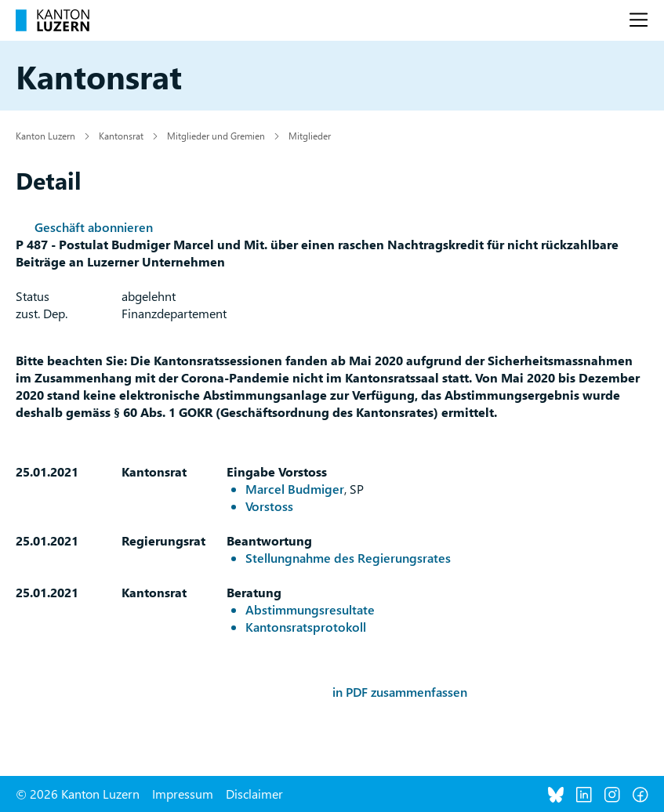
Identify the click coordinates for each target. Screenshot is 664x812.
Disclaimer (254, 794)
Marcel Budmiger (295, 489)
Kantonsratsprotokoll (306, 627)
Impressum (183, 794)
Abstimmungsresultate (310, 609)
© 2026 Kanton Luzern (78, 794)
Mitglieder (310, 136)
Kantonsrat (121, 136)
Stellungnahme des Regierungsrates (348, 558)
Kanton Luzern (45, 136)
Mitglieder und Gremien (216, 136)
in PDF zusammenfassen (400, 692)
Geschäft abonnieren (94, 227)
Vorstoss (269, 506)
